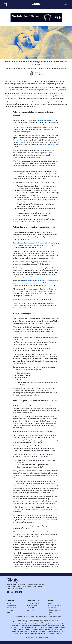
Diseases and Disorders (55, 606)
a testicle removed (48, 153)
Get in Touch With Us (33, 603)
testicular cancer (20, 102)
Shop (49, 615)
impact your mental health (45, 120)
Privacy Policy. (57, 617)
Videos (50, 612)
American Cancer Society (51, 90)
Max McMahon (21, 142)
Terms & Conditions (33, 606)
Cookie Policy (31, 610)
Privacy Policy (31, 608)
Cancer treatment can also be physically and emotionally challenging (36, 243)
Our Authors (10, 610)
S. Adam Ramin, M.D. (50, 127)
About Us (9, 603)
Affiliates (9, 612)
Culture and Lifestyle (54, 610)
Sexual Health (52, 603)
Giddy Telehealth (29, 560)
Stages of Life (52, 608)
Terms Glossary (11, 608)
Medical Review (11, 606)
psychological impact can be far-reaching (30, 172)
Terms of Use (46, 617)
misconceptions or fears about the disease (38, 281)
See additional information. (54, 633)
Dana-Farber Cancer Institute (48, 145)
